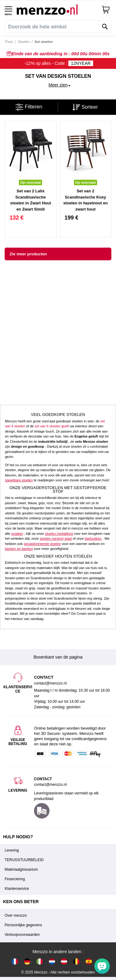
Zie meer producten (28, 254)
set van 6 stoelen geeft (52, 426)
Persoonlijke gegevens (23, 925)
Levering (12, 850)
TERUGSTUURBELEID (24, 860)
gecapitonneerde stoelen (42, 544)
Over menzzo (16, 915)
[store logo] (57, 9)
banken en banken (19, 549)
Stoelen (24, 42)
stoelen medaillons (59, 534)
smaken (17, 534)
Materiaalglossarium (21, 869)
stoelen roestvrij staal (56, 538)
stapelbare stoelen (19, 480)
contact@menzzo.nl (50, 785)
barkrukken (93, 538)
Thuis (9, 42)
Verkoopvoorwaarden (22, 935)
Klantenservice (17, 889)
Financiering (15, 879)
